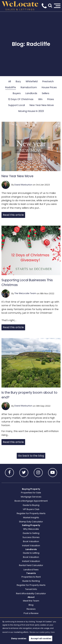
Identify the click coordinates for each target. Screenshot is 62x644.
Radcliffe (11, 87)
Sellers (46, 93)
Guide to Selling (31, 533)
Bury (18, 81)
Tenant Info (31, 589)
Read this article (13, 215)
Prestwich (48, 81)
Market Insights (31, 517)
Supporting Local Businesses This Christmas (27, 283)
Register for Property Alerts (31, 513)
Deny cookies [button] (19, 638)
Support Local (17, 105)
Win (40, 99)
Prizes (51, 99)
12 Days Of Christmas (21, 99)
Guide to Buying (31, 505)
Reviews (31, 609)
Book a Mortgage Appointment (31, 501)
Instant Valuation (31, 546)
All (10, 81)
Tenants (31, 573)
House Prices (49, 87)
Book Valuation (31, 541)
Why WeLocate (31, 529)
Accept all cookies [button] (41, 638)
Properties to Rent (31, 577)
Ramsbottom (29, 87)
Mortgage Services (31, 497)
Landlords (31, 93)
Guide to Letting (31, 553)
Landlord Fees (31, 570)
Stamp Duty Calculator (31, 522)
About (31, 597)
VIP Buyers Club (31, 509)
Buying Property (31, 489)
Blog (31, 605)
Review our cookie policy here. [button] (42, 632)
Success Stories (31, 537)
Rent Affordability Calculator (31, 593)
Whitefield (32, 81)
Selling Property (31, 525)
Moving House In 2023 (31, 111)
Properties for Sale (31, 493)
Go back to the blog (31, 456)
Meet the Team (31, 601)
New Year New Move (42, 105)
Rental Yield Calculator (31, 565)
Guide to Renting (31, 581)
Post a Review (31, 613)
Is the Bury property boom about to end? (29, 395)
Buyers (17, 93)
